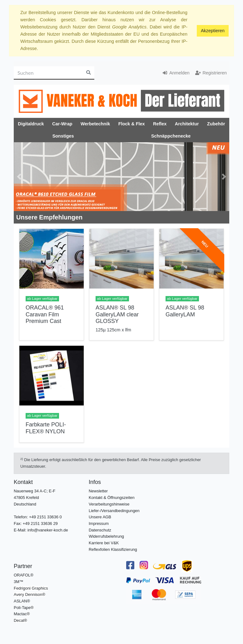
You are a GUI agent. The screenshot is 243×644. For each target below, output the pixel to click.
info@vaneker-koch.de (48, 530)
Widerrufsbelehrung (106, 536)
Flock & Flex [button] (132, 124)
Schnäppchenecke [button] (171, 136)
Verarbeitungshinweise (109, 504)
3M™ (19, 582)
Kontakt (23, 482)
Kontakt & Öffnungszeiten (112, 498)
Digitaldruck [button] (31, 124)
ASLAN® (22, 601)
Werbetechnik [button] (95, 124)
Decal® (20, 620)
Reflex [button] (160, 124)
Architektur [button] (187, 124)
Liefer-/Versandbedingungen (114, 511)
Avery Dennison (28, 594)
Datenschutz (100, 530)
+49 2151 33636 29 (40, 523)
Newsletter (98, 491)
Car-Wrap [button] (62, 124)
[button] (19, 177)
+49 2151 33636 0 (45, 517)
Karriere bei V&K (104, 543)
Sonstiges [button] (63, 136)
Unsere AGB (100, 517)
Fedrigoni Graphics (31, 588)
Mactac (20, 614)
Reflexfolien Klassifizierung (113, 549)
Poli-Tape (22, 608)
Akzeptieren (213, 31)
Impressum (99, 523)
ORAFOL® (24, 575)
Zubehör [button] (216, 124)
